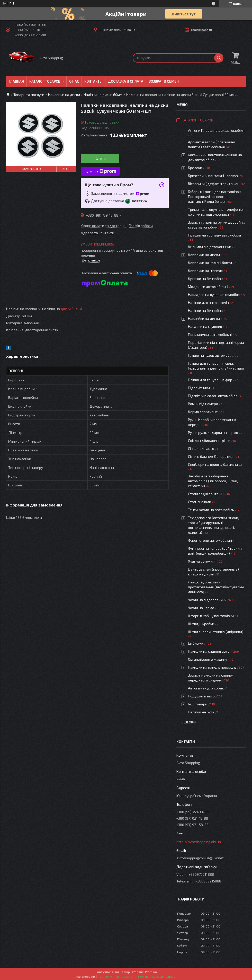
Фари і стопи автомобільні (210, 540)
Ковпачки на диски (204, 255)
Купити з (100, 171)
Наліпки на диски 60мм (103, 95)
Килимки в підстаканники (210, 247)
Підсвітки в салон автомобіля (213, 396)
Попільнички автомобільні (210, 334)
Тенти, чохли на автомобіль (211, 510)
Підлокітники (199, 388)
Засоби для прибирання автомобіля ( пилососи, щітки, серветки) (213, 481)
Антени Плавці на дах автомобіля (216, 130)
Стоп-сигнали (200, 502)
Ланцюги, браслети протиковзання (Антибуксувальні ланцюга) (216, 587)
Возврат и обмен (164, 81)
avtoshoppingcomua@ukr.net (200, 858)
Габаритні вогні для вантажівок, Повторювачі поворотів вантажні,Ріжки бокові (215, 196)
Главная (16, 81)
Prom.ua (151, 972)
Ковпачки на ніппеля (205, 271)
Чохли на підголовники (207, 600)
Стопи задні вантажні (206, 494)
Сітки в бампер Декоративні (212, 456)
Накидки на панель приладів (212, 667)
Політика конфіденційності (158, 976)
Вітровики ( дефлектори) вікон (214, 184)
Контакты (93, 81)
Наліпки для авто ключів (208, 303)
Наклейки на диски (64, 95)
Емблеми (196, 643)
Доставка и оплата (126, 81)
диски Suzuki (71, 309)
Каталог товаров (45, 81)
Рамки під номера (203, 404)
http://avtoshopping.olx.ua (199, 842)
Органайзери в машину (208, 659)
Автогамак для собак (206, 688)
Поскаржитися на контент (117, 976)
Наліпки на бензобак (205, 310)
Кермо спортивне (203, 412)
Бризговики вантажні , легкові (213, 176)
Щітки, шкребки (201, 624)
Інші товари (198, 704)
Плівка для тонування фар (210, 380)
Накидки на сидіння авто (209, 651)
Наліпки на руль (201, 712)
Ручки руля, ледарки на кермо (213, 432)
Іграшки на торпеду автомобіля (214, 235)
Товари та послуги (29, 95)
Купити (100, 158)
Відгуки (189, 722)
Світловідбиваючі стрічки (209, 440)
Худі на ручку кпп (202, 561)
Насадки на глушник (205, 326)
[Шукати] (219, 58)
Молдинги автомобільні (208, 287)
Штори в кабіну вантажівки (211, 616)
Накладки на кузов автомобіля (214, 295)
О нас (74, 81)
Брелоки (195, 168)
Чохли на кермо (201, 608)
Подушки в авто (201, 696)
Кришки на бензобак (205, 279)
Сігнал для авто (201, 448)
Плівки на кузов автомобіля (211, 355)
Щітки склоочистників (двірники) (216, 632)
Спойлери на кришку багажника (215, 464)
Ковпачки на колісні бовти (210, 263)
